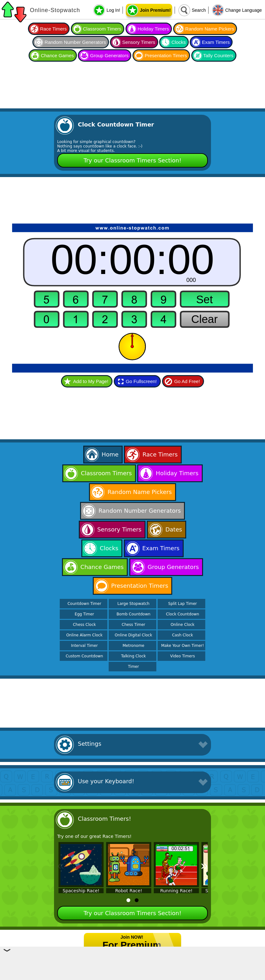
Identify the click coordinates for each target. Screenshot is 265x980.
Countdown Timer (84, 604)
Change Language (244, 10)
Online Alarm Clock (84, 635)
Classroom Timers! (105, 819)
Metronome (133, 646)
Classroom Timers (102, 29)
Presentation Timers (166, 55)
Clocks (178, 42)
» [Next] (204, 865)
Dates (173, 529)
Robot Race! (129, 891)
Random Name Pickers (210, 29)
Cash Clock (182, 635)
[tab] (128, 900)
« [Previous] (61, 865)
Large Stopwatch (134, 604)
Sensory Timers (139, 42)
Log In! (113, 10)
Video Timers (182, 656)
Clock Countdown (182, 614)
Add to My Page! (91, 381)
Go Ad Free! (187, 381)
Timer (133, 667)
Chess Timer (133, 625)
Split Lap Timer (182, 604)
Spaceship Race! (81, 891)
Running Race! (176, 891)
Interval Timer (85, 646)
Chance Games (57, 55)
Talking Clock (133, 656)
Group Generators (109, 55)
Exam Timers (216, 42)
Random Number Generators (75, 42)
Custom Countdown (85, 656)
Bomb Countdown (134, 614)
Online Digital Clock (133, 635)
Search (199, 10)
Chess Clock (84, 625)
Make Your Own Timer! (183, 646)
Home (110, 454)
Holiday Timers (153, 29)
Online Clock (183, 625)
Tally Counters (218, 55)
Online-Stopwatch (55, 10)
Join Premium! (155, 10)
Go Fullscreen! (141, 381)
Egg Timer (84, 614)
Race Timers (53, 29)
